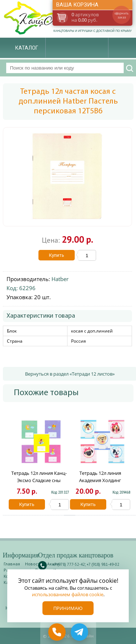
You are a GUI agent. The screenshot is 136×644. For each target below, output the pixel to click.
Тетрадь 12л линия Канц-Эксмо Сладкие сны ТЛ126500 (39, 480)
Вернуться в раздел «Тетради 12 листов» (70, 374)
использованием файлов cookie (68, 594)
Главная (12, 564)
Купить (57, 255)
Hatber (60, 279)
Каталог (27, 48)
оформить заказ (121, 15)
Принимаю (68, 608)
